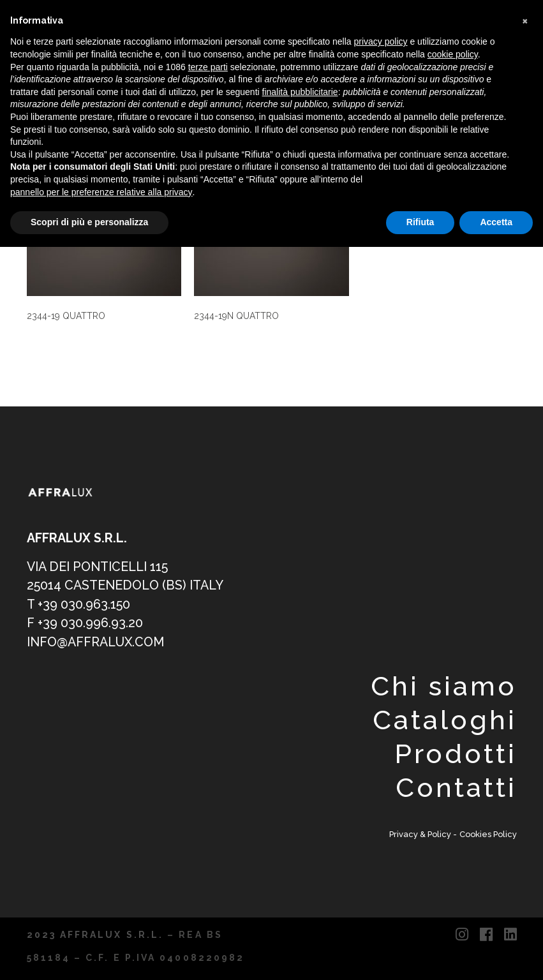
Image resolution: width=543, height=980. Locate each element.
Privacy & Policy (421, 834)
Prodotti (455, 754)
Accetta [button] (496, 222)
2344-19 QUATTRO (66, 316)
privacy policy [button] (381, 41)
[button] (526, 20)
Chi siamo (443, 686)
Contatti (456, 788)
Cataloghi (444, 720)
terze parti (208, 67)
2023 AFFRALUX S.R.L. (95, 935)
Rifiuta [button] (420, 222)
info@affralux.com (95, 642)
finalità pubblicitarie (300, 92)
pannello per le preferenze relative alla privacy (101, 192)
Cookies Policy (488, 834)
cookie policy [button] (453, 54)
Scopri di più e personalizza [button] (89, 222)
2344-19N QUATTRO (236, 316)
